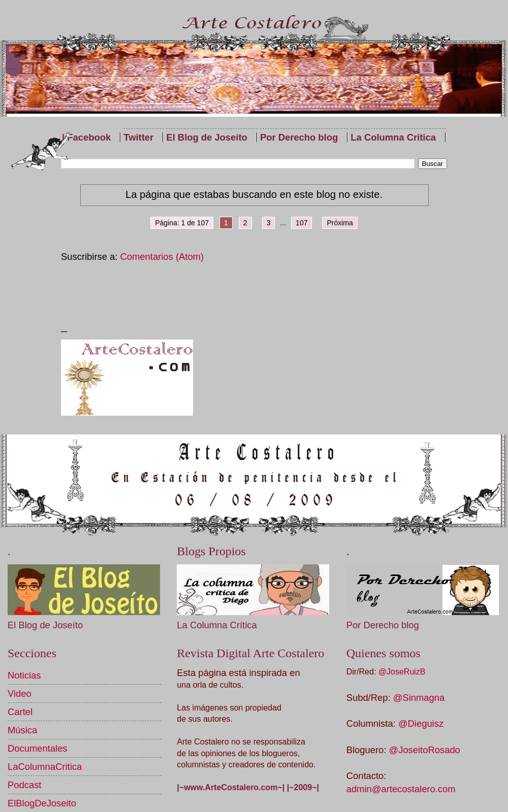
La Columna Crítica (393, 137)
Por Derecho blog (299, 137)
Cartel (20, 712)
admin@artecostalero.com (401, 789)
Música (22, 730)
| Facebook (86, 137)
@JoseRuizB (402, 672)
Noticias (24, 675)
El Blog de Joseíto (207, 137)
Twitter (138, 137)
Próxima (340, 223)
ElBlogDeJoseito (42, 803)
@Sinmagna (419, 698)
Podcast (24, 785)
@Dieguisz (421, 723)
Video (20, 693)
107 (301, 223)
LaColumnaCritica (45, 767)
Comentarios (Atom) (162, 257)
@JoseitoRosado (425, 750)
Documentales (38, 748)
